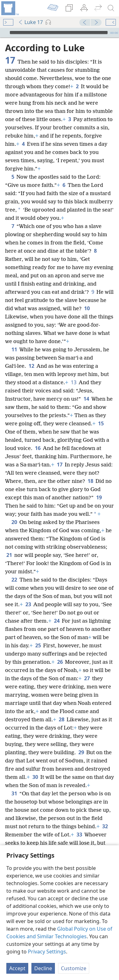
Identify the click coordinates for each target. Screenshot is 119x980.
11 (14, 349)
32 (105, 826)
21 (9, 555)
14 (86, 399)
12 (31, 366)
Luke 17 (30, 22)
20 (14, 522)
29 (81, 752)
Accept (17, 968)
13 (73, 382)
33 (79, 835)
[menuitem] (10, 8)
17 (60, 465)
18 (90, 481)
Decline (43, 968)
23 (28, 604)
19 (99, 497)
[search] (111, 8)
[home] (10, 8)
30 (35, 777)
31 (14, 793)
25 (38, 645)
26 (60, 662)
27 (87, 678)
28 (61, 719)
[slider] (59, 33)
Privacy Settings (47, 952)
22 (14, 580)
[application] (60, 33)
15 (101, 423)
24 (57, 621)
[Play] (4, 33)
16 (38, 448)
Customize (74, 968)
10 (87, 308)
